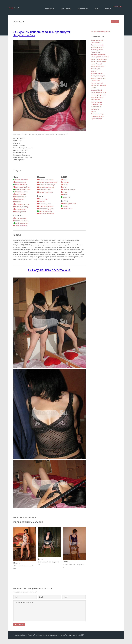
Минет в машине (21, 197)
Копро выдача (95, 81)
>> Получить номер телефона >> (49, 270)
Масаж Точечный (45, 190)
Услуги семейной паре (23, 187)
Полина (17, 563)
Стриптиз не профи (22, 221)
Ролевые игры (68, 209)
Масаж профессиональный (48, 182)
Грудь (97, 9)
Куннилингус (20, 199)
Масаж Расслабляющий (47, 185)
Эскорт (65, 206)
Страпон (42, 201)
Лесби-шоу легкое (21, 226)
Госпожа (66, 182)
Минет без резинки (22, 192)
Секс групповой (21, 212)
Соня (40, 559)
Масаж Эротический (46, 192)
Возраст (108, 9)
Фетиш (65, 195)
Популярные (50, 9)
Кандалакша (117, 6)
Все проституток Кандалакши (101, 32)
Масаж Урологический (47, 187)
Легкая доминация (69, 190)
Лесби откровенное (22, 223)
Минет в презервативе (23, 189)
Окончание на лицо (22, 207)
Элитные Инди (66, 9)
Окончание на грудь (22, 204)
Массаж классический (47, 180)
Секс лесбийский (21, 185)
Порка (65, 192)
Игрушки (18, 202)
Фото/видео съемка (70, 204)
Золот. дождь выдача (46, 206)
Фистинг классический (47, 214)
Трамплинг (67, 197)
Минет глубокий (21, 194)
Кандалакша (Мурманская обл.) (45, 134)
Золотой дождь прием (47, 209)
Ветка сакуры (44, 199)
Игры (65, 187)
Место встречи (83, 9)
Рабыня (66, 185)
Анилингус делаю (45, 204)
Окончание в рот (21, 209)
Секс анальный (20, 182)
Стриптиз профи (21, 218)
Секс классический (22, 180)
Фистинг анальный (45, 211)
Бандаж (66, 180)
